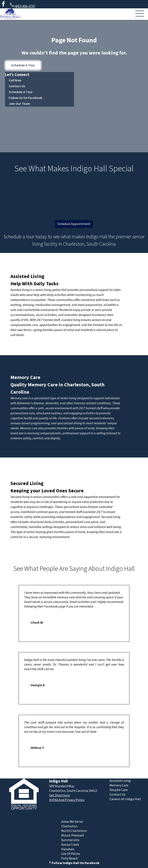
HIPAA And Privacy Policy (67, 800)
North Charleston (74, 831)
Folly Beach (70, 858)
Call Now (15, 80)
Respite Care (119, 790)
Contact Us (17, 86)
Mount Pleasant (73, 835)
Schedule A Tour (23, 65)
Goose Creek (70, 845)
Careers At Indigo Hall (125, 799)
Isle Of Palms (71, 854)
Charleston (69, 826)
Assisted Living (27, 276)
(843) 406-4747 (22, 6)
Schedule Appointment (74, 224)
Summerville (70, 840)
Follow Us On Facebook (26, 98)
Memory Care (25, 377)
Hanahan (68, 849)
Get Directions (59, 795)
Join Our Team (20, 104)
